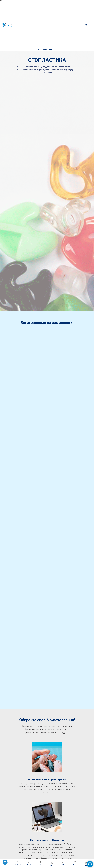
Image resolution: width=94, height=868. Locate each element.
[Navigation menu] (91, 25)
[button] (86, 25)
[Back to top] (5, 862)
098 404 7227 (51, 50)
